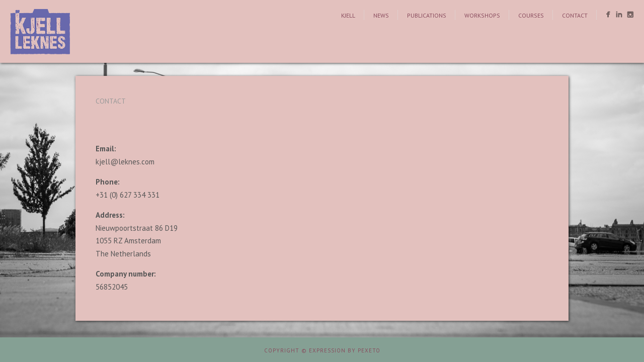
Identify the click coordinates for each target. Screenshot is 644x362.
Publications (427, 15)
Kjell (348, 15)
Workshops (482, 15)
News (381, 15)
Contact (575, 15)
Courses (531, 15)
